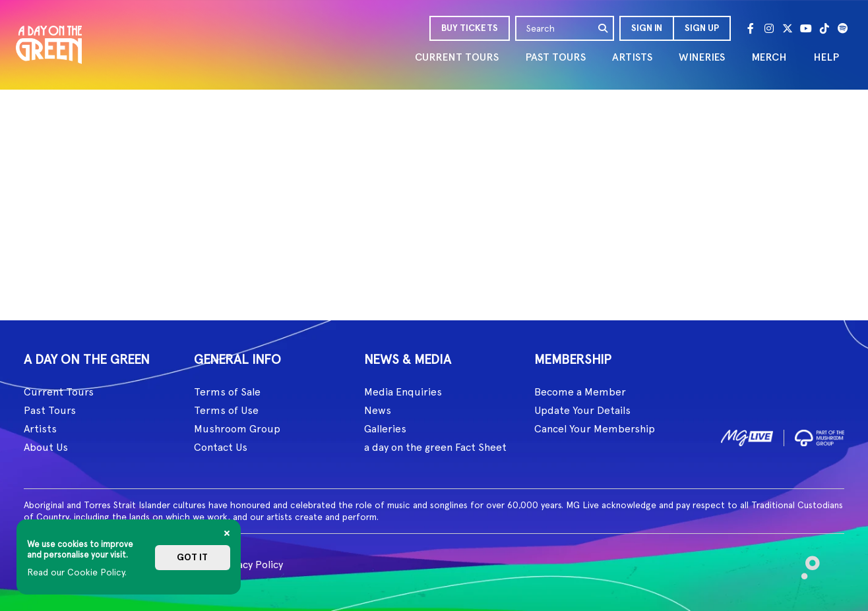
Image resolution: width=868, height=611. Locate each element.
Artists (40, 429)
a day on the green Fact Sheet (435, 447)
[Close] (227, 533)
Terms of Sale (227, 392)
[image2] (820, 435)
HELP (826, 57)
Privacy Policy (251, 565)
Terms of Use (226, 410)
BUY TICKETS (470, 28)
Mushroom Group (237, 429)
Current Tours (59, 392)
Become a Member (580, 392)
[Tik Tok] (824, 28)
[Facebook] (751, 28)
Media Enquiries (403, 392)
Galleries (385, 429)
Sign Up (702, 28)
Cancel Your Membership (595, 429)
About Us (46, 447)
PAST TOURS (555, 57)
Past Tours (50, 410)
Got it (192, 557)
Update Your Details (582, 410)
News (378, 410)
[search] (604, 28)
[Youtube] (806, 28)
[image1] (747, 436)
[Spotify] (843, 28)
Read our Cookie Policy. (77, 572)
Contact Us (221, 447)
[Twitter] (788, 28)
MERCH (769, 57)
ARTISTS (632, 57)
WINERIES (702, 57)
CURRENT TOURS (457, 57)
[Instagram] (769, 28)
